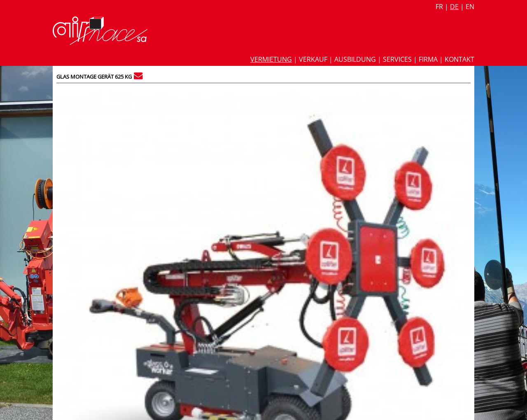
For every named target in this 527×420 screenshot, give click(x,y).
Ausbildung (355, 59)
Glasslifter (350, 211)
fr (439, 7)
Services (397, 59)
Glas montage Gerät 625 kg (94, 77)
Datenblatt (355, 119)
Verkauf (313, 59)
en (470, 7)
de (454, 7)
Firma (428, 59)
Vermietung (271, 59)
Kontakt (459, 59)
